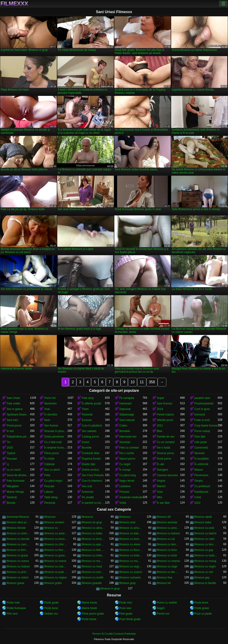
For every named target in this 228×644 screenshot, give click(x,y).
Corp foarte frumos (206, 426)
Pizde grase (202, 608)
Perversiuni (201, 475)
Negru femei (127, 481)
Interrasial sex (128, 437)
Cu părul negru (53, 481)
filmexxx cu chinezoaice (56, 544)
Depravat (125, 409)
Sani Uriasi (13, 398)
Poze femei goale (130, 619)
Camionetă (201, 448)
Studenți (12, 497)
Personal (50, 503)
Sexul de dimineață (18, 475)
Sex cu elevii (52, 470)
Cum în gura (202, 409)
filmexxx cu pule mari (56, 572)
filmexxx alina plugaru (18, 522)
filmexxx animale (167, 522)
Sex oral (87, 486)
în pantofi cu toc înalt (93, 503)
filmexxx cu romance (93, 572)
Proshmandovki (204, 404)
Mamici (161, 486)
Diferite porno (165, 420)
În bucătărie (202, 459)
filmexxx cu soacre (131, 572)
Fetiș (47, 475)
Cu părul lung (128, 475)
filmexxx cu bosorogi (56, 539)
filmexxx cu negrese (131, 567)
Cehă (198, 497)
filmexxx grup (128, 583)
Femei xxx (163, 614)
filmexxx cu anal (204, 528)
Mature (199, 470)
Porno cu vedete (167, 603)
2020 (10, 448)
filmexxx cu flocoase (131, 550)
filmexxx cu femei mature (56, 550)
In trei (10, 431)
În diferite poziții (91, 404)
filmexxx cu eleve (130, 544)
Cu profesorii (202, 486)
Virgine (161, 481)
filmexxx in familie (205, 583)
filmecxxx (50, 517)
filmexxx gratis (53, 583)
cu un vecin (14, 470)
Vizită (123, 503)
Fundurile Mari (91, 453)
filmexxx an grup (92, 522)
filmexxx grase (16, 583)
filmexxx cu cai (166, 539)
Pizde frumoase (16, 608)
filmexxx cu (51, 528)
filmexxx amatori (54, 522)
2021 (160, 426)
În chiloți (49, 459)
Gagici (161, 608)
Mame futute (89, 603)
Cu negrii (125, 464)
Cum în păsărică (92, 426)
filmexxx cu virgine (55, 578)
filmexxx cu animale (18, 533)
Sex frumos (51, 426)
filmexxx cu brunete (93, 539)
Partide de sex (166, 437)
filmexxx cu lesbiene (131, 555)
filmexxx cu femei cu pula (169, 544)
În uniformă (201, 464)
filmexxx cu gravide (56, 555)
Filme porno (51, 453)
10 (133, 382)
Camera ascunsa (167, 475)
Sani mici (12, 420)
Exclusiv (87, 420)
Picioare (124, 492)
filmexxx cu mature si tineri (56, 567)
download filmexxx (18, 517)
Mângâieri (13, 486)
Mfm (160, 497)
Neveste (199, 453)
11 (142, 382)
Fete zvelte (13, 404)
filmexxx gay (202, 578)
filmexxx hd (164, 583)
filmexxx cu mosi (92, 567)
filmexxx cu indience (93, 555)
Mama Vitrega (15, 492)
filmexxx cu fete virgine (93, 550)
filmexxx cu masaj (205, 561)
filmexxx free (165, 578)
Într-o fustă (163, 448)
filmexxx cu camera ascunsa (18, 544)
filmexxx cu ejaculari (93, 544)
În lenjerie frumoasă (56, 448)
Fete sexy (88, 398)
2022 (198, 503)
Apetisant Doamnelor (18, 415)
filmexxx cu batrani (168, 533)
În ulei (161, 464)
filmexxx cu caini (204, 539)
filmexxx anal (127, 522)
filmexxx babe (203, 522)
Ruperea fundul (91, 459)
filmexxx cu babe (92, 533)
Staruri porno (127, 459)
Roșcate (49, 486)
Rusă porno (164, 459)
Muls (47, 420)
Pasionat (87, 415)
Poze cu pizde (203, 614)
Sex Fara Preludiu (93, 475)
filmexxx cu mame (55, 561)
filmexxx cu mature (18, 567)
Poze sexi (125, 608)
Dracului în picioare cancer (56, 431)
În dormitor (51, 415)
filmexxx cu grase (17, 555)
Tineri (85, 409)
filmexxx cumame (130, 578)
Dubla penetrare (54, 437)
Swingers (163, 470)
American (88, 492)
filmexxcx (125, 517)
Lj (8, 464)
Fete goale (126, 614)
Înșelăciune (201, 492)
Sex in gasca (15, 409)
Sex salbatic (89, 431)
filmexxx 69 (164, 517)
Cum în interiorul (92, 481)
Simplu (199, 481)
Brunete (87, 448)
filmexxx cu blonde (18, 539)
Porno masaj (202, 431)
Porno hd (50, 398)
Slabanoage (127, 415)
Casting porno (90, 437)
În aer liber (163, 503)
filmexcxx (87, 517)
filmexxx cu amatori (169, 528)
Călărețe (49, 464)
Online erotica (90, 470)
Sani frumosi (165, 404)
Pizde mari (13, 603)
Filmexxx (14, 4)
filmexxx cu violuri (17, 578)
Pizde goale (51, 603)
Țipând (11, 453)
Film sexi (12, 614)
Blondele (125, 431)
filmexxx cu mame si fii (93, 561)
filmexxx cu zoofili (92, 578)
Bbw (160, 431)
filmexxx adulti (203, 517)
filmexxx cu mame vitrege (131, 561)
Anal (47, 409)
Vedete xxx (51, 614)
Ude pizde (201, 442)
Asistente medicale (131, 497)
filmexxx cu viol (204, 572)
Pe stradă (88, 497)
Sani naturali (127, 420)
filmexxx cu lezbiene (206, 555)
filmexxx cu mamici (169, 561)
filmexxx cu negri (167, 567)
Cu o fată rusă (53, 442)
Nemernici (50, 404)
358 (152, 382)
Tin (9, 442)
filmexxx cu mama (18, 561)
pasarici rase (202, 398)
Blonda (11, 503)
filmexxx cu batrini (205, 533)
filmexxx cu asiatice (56, 533)
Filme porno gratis (93, 614)
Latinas (49, 492)
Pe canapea (127, 398)
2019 (160, 409)
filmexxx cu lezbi (167, 555)
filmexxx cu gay (204, 550)
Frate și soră (202, 420)
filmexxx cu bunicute (131, 539)
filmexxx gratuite (92, 583)
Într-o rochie (127, 453)
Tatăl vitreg (51, 497)
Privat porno (14, 426)
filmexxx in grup (110, 589)
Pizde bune (201, 603)
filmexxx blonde (16, 528)
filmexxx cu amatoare (131, 528)
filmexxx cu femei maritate (18, 550)
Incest (85, 442)
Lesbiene (125, 486)
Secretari (125, 442)
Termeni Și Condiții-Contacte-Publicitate (114, 634)
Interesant (126, 404)
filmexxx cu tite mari (169, 572)
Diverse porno (166, 453)
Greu (160, 492)
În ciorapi (125, 470)
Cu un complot (166, 442)
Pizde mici (126, 603)
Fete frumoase (16, 481)
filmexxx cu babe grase (131, 533)
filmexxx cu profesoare (18, 572)
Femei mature (165, 415)
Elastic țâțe (88, 464)
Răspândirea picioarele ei (18, 437)
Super (161, 398)
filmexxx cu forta (167, 550)
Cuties (123, 426)
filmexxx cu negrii (205, 567)
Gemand (200, 415)
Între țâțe (200, 437)
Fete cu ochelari (129, 448)
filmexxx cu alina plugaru (93, 528)
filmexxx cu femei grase (206, 544)
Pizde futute (89, 619)
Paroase (12, 459)
